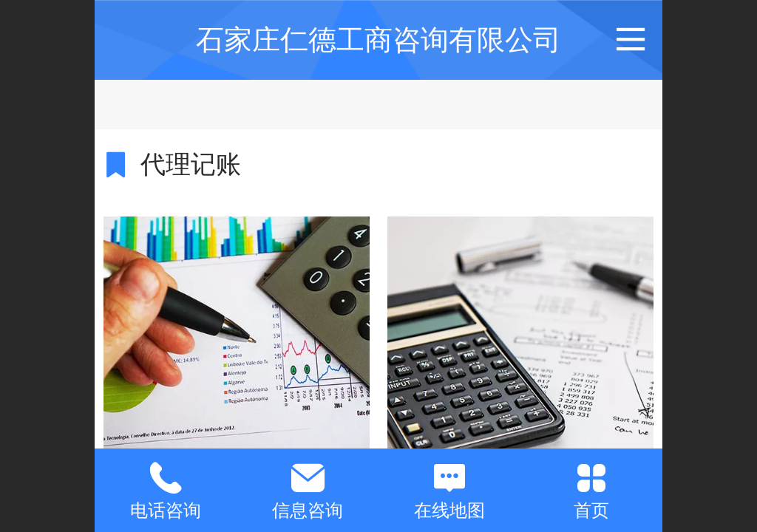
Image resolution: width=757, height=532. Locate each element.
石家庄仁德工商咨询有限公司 (378, 40)
